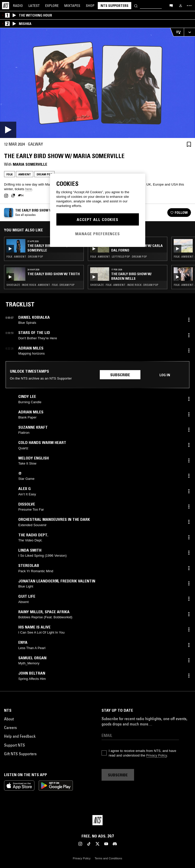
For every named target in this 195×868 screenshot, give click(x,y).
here (28, 189)
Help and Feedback (20, 736)
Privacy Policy (157, 755)
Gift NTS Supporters (20, 754)
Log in (165, 375)
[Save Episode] (189, 144)
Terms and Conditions (108, 858)
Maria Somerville (30, 164)
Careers (10, 727)
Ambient (25, 174)
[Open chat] (171, 5)
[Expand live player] (189, 32)
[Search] (136, 5)
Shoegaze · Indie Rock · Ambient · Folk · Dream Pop (40, 285)
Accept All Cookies (97, 219)
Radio (18, 6)
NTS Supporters (115, 6)
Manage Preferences (97, 234)
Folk (10, 174)
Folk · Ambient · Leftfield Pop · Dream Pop (119, 257)
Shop (90, 6)
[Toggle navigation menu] (189, 6)
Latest (34, 6)
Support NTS (14, 745)
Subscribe (120, 375)
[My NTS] (181, 6)
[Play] (97, 83)
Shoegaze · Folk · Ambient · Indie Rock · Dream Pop (124, 285)
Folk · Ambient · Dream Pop (25, 257)
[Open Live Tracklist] (177, 32)
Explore (52, 6)
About (9, 719)
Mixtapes (72, 6)
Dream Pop (44, 174)
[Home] (6, 6)
